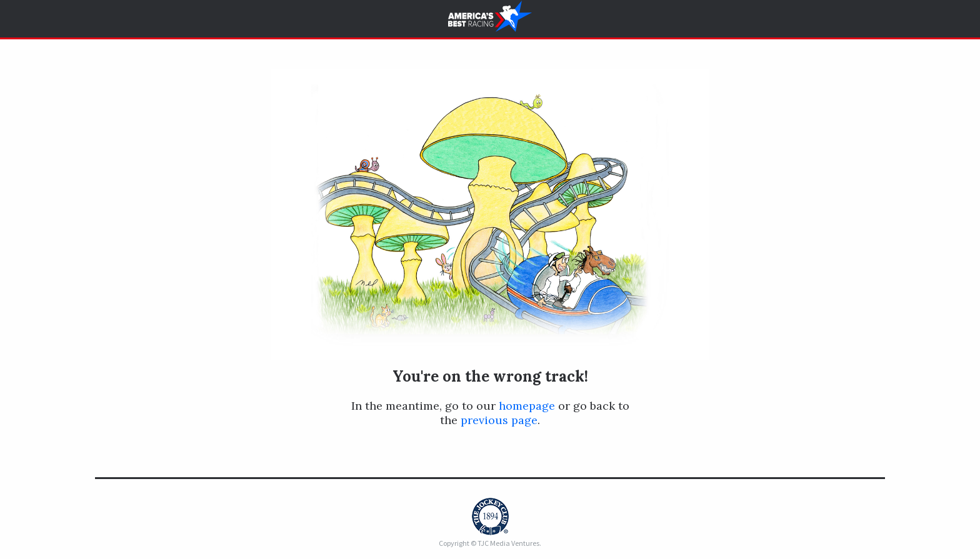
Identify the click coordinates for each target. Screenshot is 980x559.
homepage (527, 406)
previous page (499, 420)
